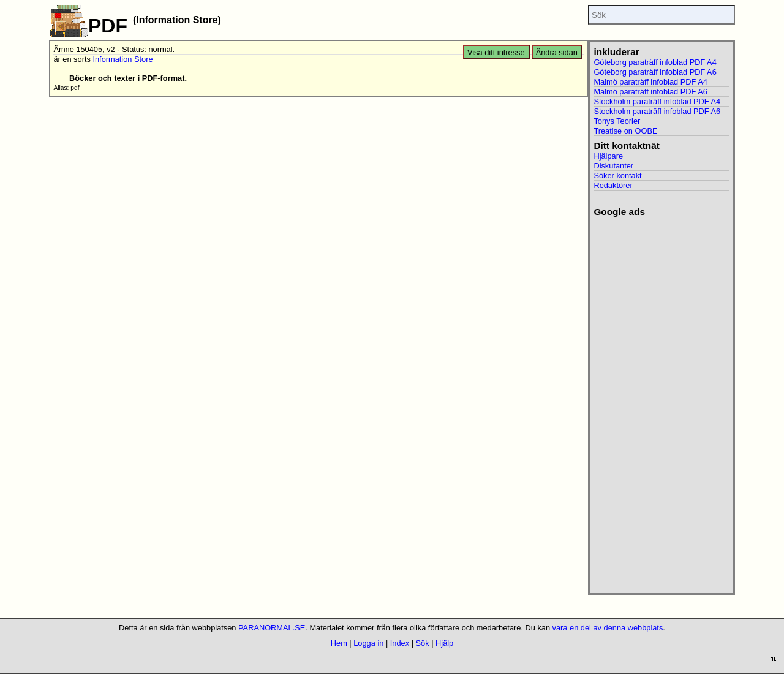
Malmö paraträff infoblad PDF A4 (650, 82)
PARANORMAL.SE (272, 628)
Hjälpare (608, 156)
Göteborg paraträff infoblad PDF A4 (655, 62)
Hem (339, 643)
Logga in (368, 643)
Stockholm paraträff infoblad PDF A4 (657, 101)
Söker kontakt (617, 176)
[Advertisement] (661, 401)
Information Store (123, 59)
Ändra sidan (557, 52)
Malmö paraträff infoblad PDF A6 (650, 92)
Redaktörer (613, 185)
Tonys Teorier (617, 121)
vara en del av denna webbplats (608, 628)
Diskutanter (613, 166)
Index (400, 643)
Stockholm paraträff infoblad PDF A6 (657, 111)
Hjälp (444, 643)
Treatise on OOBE (625, 131)
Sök (423, 643)
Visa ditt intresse (496, 52)
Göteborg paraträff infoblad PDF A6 (655, 72)
